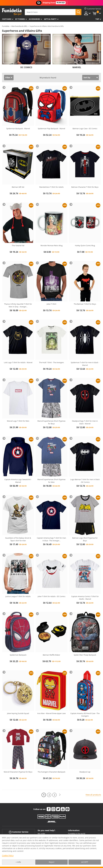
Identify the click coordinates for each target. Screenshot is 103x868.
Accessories (34, 19)
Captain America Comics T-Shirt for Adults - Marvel (85, 598)
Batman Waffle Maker (51, 655)
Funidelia (6, 26)
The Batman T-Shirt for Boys (85, 304)
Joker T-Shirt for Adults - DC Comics (51, 596)
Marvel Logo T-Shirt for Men (18, 421)
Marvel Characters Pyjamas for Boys (18, 772)
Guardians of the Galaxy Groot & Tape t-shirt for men (18, 539)
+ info (18, 862)
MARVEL (77, 67)
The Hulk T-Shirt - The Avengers (51, 362)
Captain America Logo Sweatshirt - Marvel (18, 481)
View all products (93, 795)
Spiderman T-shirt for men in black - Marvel (85, 364)
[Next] (60, 795)
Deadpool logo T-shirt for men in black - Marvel (85, 422)
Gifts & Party (50, 19)
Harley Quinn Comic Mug (85, 245)
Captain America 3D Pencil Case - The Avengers (85, 715)
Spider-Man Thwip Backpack (85, 655)
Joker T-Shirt (51, 304)
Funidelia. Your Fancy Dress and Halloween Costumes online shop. (12, 12)
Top (97, 19)
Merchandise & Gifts (19, 26)
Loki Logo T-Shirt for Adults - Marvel (18, 362)
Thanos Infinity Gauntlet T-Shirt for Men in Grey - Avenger (18, 305)
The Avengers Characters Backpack (51, 772)
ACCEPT (85, 862)
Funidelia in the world (77, 834)
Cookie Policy (8, 855)
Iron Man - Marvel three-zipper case (51, 713)
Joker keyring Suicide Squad (18, 713)
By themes (20, 19)
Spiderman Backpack (18, 655)
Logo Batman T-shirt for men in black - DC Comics (85, 481)
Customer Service (19, 832)
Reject (52, 862)
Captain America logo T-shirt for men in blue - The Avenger (51, 539)
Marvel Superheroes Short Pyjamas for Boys (51, 422)
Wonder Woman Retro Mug (51, 245)
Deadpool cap (85, 772)
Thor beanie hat (18, 245)
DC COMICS (26, 67)
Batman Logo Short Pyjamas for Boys (85, 539)
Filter (8, 77)
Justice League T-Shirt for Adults (18, 596)
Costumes (7, 19)
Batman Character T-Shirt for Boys (85, 187)
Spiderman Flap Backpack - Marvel (51, 129)
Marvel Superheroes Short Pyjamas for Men (51, 481)
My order (41, 834)
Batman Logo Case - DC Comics (85, 129)
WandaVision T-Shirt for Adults (51, 187)
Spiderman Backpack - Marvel (18, 129)
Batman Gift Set (18, 187)
